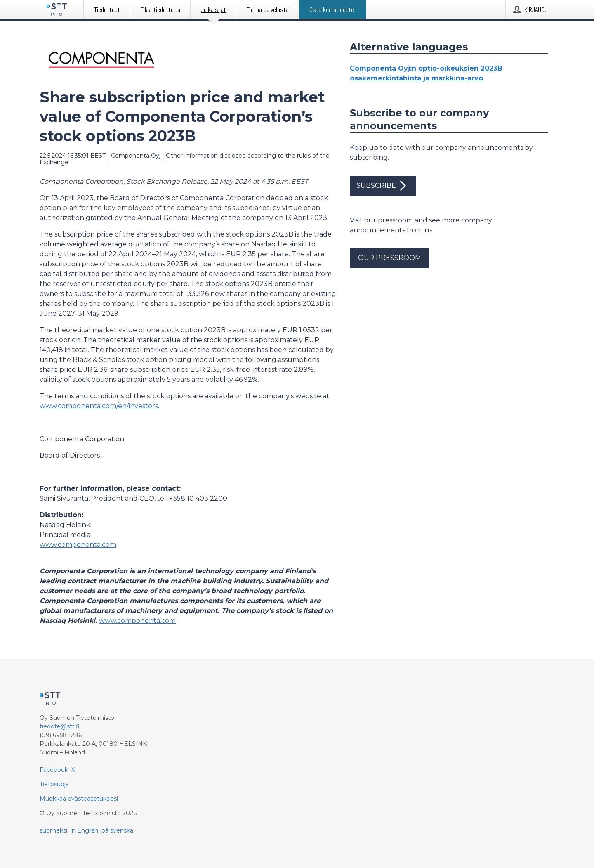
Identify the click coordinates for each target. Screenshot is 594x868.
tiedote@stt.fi (60, 726)
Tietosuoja (54, 784)
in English (84, 830)
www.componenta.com (78, 545)
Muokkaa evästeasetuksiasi (79, 799)
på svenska (117, 830)
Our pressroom (390, 258)
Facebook (54, 770)
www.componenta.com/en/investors (99, 406)
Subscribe (383, 186)
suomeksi (53, 830)
